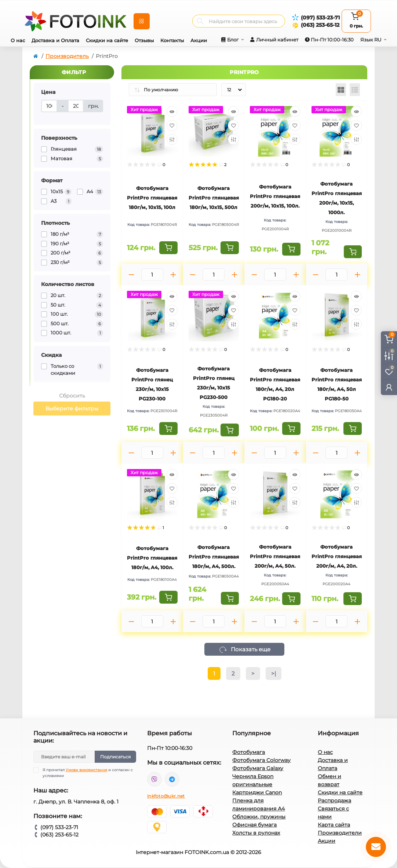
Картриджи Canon (257, 792)
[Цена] (49, 106)
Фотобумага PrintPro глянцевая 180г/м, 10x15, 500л (214, 198)
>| (274, 673)
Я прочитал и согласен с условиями (88, 773)
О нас (18, 40)
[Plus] (173, 274)
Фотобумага (249, 752)
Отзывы (144, 40)
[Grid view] (341, 90)
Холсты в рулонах (256, 833)
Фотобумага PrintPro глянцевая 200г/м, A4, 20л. (337, 556)
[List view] (355, 90)
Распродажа (334, 801)
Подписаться (115, 757)
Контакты (172, 40)
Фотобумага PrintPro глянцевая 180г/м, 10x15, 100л (152, 198)
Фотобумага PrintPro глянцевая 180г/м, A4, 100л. (152, 558)
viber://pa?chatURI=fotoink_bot (154, 779)
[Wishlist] (172, 125)
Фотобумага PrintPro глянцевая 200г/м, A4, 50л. (275, 556)
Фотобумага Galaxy (258, 768)
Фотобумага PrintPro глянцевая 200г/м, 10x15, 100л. (275, 196)
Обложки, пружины (259, 817)
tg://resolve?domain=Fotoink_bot (172, 779)
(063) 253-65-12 (320, 25)
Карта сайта (334, 825)
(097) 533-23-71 (320, 18)
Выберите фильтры (72, 409)
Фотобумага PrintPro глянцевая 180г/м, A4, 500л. (214, 557)
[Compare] (172, 139)
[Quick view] (172, 111)
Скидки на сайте (107, 40)
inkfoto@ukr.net (166, 796)
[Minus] (131, 274)
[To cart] (168, 248)
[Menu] (142, 21)
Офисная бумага (254, 825)
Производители (340, 833)
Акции (199, 40)
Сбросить (72, 396)
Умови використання (86, 770)
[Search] (200, 21)
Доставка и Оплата (55, 40)
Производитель (67, 56)
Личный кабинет (277, 40)
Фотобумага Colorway (261, 760)
